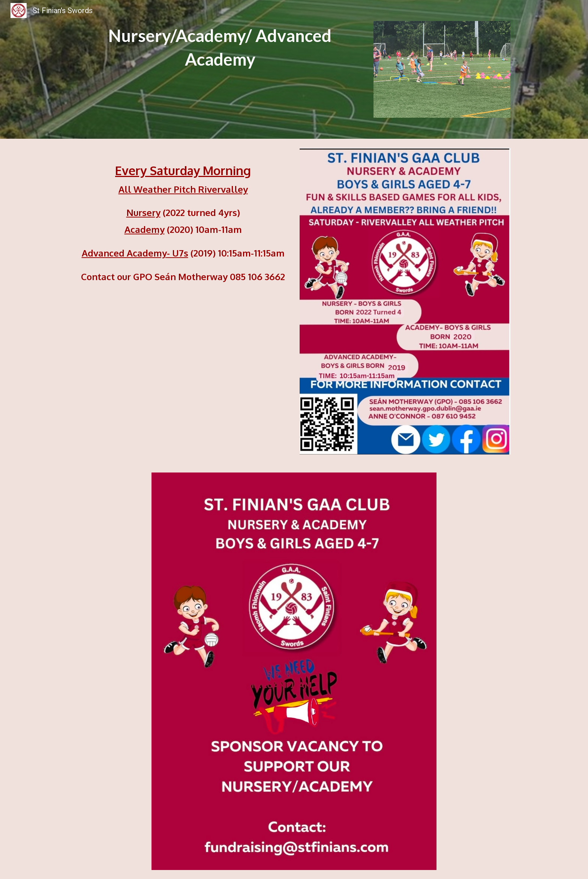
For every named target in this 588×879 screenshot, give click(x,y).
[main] (220, 47)
